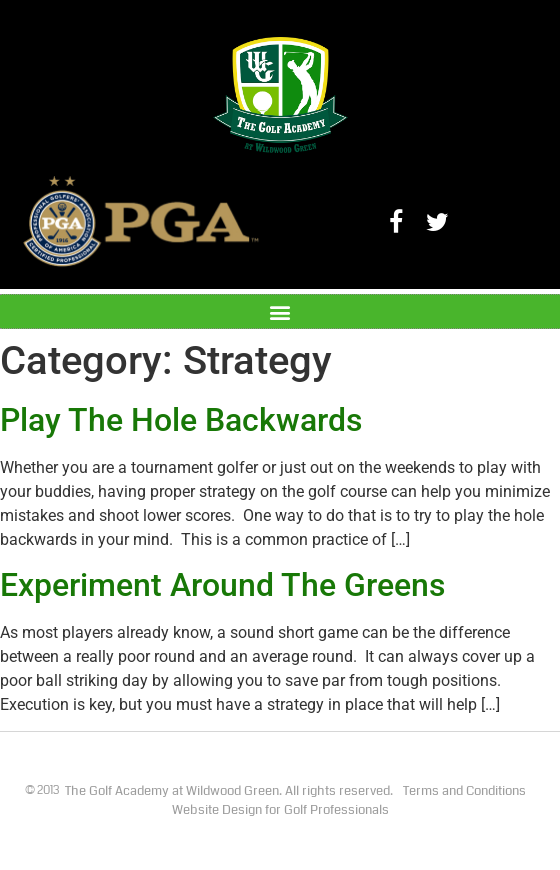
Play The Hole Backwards (181, 420)
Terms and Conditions (464, 791)
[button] (280, 311)
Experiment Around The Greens (222, 585)
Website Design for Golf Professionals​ (280, 810)
